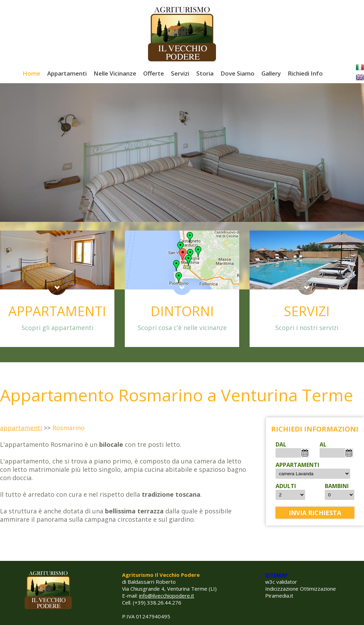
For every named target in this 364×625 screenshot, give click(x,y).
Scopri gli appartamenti (57, 328)
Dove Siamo (237, 73)
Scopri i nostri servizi (307, 328)
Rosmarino (68, 428)
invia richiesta (315, 513)
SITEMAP (276, 575)
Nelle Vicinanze (115, 73)
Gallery (271, 73)
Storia (205, 73)
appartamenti (21, 428)
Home (31, 73)
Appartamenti (67, 73)
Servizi (180, 73)
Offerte (154, 73)
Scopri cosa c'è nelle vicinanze (182, 328)
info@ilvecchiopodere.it (167, 596)
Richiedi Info (305, 73)
